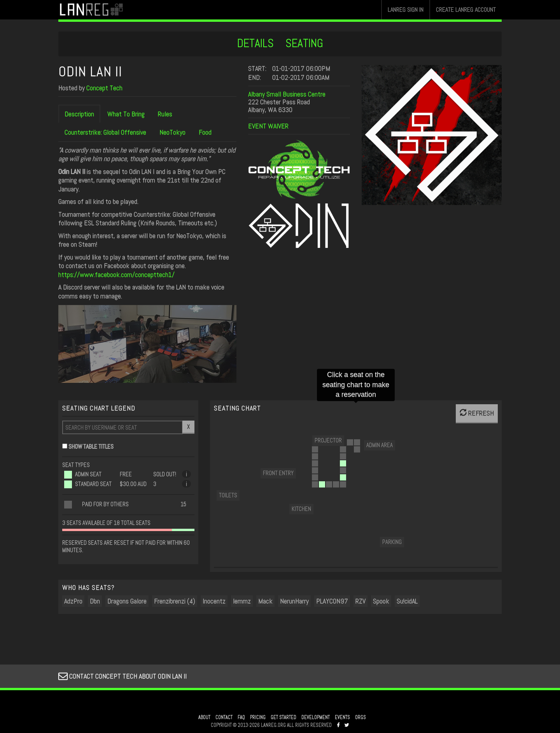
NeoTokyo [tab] (172, 132)
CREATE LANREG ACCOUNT (466, 10)
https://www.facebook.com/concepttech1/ (116, 274)
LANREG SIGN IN (406, 10)
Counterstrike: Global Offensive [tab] (105, 132)
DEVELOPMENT (316, 717)
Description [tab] (79, 114)
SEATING (304, 43)
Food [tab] (205, 132)
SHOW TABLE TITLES (91, 446)
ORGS (360, 717)
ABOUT (204, 717)
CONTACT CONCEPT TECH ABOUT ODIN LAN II (122, 676)
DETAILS (255, 43)
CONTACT (224, 717)
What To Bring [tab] (126, 114)
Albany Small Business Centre (287, 94)
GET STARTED (283, 717)
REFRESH (477, 413)
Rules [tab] (165, 114)
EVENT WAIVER (268, 126)
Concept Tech (104, 88)
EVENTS (342, 717)
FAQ (241, 717)
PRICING (258, 717)
